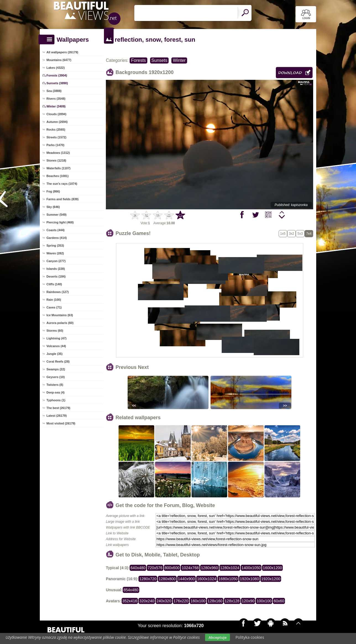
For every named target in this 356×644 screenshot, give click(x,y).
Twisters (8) (55, 385)
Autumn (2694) (57, 122)
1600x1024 (207, 579)
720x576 (155, 568)
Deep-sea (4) (55, 392)
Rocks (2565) (56, 130)
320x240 (147, 601)
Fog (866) (53, 191)
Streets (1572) (56, 137)
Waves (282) (55, 253)
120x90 (248, 601)
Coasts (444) (55, 230)
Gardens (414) (57, 238)
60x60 (279, 601)
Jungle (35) (54, 354)
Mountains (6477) (59, 60)
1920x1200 (271, 579)
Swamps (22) (56, 369)
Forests (138, 60)
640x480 (138, 568)
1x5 (283, 234)
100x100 (264, 601)
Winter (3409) (56, 106)
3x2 (291, 234)
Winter (179, 60)
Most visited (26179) (61, 423)
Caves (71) (54, 307)
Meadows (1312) (58, 153)
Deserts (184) (56, 276)
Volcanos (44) (56, 346)
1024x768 (190, 568)
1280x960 (210, 568)
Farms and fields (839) (62, 199)
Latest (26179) (57, 416)
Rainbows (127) (58, 292)
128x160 (215, 601)
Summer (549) (57, 215)
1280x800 (167, 579)
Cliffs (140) (54, 284)
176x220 (181, 601)
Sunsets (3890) (57, 83)
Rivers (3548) (56, 99)
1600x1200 (272, 568)
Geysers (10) (56, 377)
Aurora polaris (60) (60, 323)
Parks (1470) (55, 145)
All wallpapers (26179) (62, 52)
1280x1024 (230, 568)
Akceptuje (217, 637)
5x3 (300, 234)
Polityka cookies (250, 637)
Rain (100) (54, 300)
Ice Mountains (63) (60, 315)
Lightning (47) (57, 338)
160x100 (198, 601)
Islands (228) (56, 269)
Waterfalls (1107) (58, 168)
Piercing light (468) (60, 222)
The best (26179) (58, 408)
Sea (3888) (54, 91)
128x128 (232, 601)
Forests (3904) (57, 75)
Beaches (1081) (57, 176)
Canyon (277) (56, 261)
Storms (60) (55, 331)
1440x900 (187, 579)
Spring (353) (55, 246)
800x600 (172, 568)
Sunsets (159, 60)
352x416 (130, 601)
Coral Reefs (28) (58, 361)
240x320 (164, 601)
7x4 (309, 234)
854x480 (131, 590)
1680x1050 (228, 579)
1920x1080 (249, 579)
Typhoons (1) (56, 400)
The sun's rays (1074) (62, 184)
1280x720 (148, 579)
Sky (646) (53, 207)
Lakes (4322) (56, 68)
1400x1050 (251, 568)
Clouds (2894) (56, 114)
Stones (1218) (56, 160)
